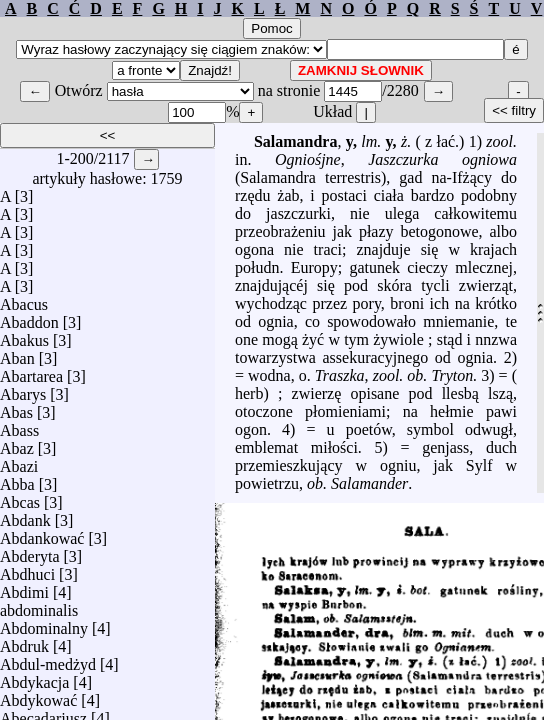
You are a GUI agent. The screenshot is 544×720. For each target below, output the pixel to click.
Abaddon (29, 317)
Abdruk (24, 641)
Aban (17, 353)
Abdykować (38, 695)
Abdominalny (44, 623)
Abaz (17, 443)
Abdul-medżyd (48, 659)
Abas (16, 407)
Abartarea (31, 371)
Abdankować (42, 533)
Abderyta (30, 551)
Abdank (25, 515)
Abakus (24, 335)
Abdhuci (27, 569)
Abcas (20, 497)
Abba (17, 479)
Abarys (23, 389)
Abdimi (24, 587)
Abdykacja (34, 677)
